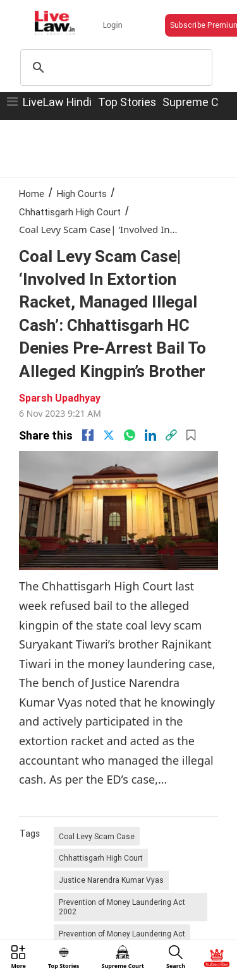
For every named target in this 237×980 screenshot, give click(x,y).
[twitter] (109, 435)
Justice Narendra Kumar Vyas (111, 880)
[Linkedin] (150, 435)
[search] (115, 68)
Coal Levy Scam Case (97, 836)
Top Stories (127, 102)
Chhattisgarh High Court (70, 212)
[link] (171, 435)
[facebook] (88, 435)
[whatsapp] (130, 435)
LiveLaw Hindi (57, 102)
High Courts (82, 194)
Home (32, 194)
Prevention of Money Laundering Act (122, 934)
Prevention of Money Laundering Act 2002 (122, 907)
